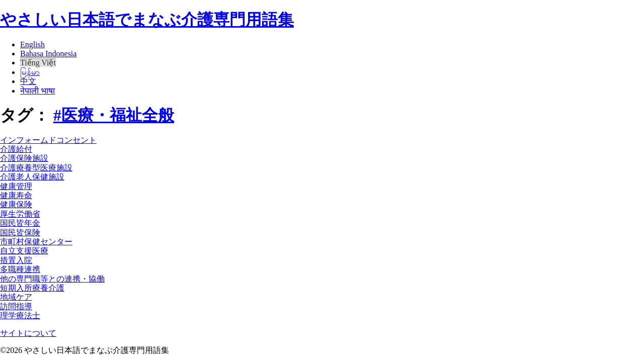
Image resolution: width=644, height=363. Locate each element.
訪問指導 (16, 306)
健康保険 (16, 204)
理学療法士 (20, 315)
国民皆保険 (20, 233)
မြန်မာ (30, 72)
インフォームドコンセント (48, 140)
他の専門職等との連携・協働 (52, 279)
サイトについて (28, 333)
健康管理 (16, 186)
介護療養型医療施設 (36, 168)
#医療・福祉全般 (114, 115)
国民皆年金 (20, 223)
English (32, 44)
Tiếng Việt (38, 63)
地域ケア (16, 297)
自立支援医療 (24, 251)
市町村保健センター (36, 242)
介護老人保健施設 (32, 177)
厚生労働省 (20, 214)
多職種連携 (20, 269)
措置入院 (16, 260)
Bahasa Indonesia (48, 54)
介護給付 (16, 149)
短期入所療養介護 (32, 288)
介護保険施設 (24, 158)
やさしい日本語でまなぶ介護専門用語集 (147, 20)
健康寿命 (16, 195)
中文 (28, 81)
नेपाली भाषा (37, 91)
